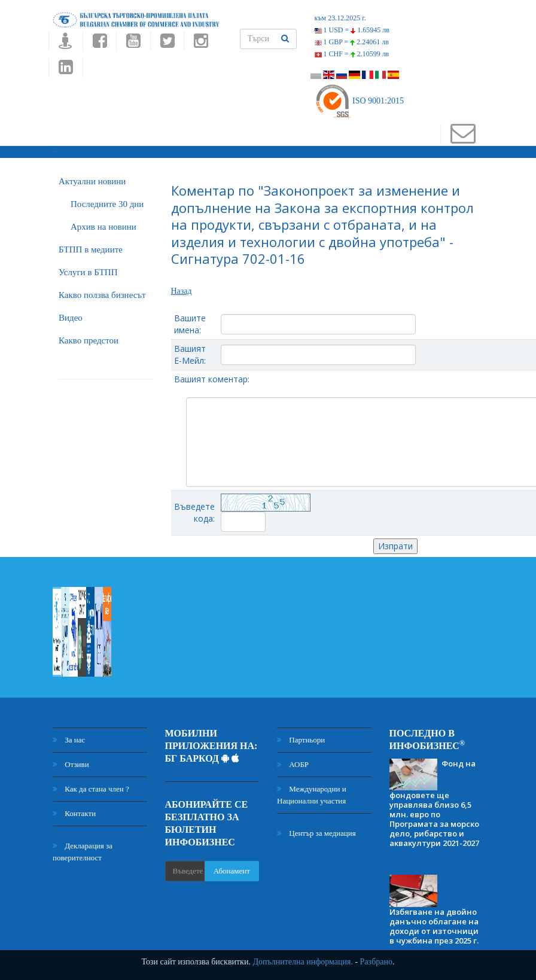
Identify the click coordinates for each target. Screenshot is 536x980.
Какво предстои (89, 340)
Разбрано (376, 962)
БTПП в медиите (91, 249)
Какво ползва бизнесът (102, 295)
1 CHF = (352, 54)
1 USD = (352, 30)
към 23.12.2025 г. (340, 18)
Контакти (74, 813)
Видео (71, 318)
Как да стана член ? (91, 789)
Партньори (301, 740)
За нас (69, 740)
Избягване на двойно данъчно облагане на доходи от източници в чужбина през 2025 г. (434, 926)
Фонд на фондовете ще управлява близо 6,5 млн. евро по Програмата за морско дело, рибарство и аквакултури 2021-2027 (434, 804)
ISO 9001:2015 (359, 101)
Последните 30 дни (107, 204)
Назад (182, 291)
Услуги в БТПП (88, 272)
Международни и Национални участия (312, 795)
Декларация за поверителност (83, 852)
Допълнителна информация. (303, 962)
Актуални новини (92, 181)
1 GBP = (352, 42)
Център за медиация (316, 833)
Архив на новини (103, 227)
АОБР (293, 764)
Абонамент (232, 871)
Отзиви (71, 764)
